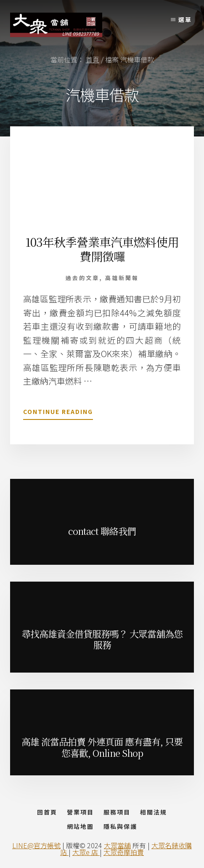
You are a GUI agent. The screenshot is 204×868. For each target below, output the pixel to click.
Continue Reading (58, 413)
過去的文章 (82, 278)
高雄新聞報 (122, 278)
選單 (185, 19)
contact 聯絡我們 (102, 531)
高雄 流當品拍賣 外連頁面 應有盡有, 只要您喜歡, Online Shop (102, 747)
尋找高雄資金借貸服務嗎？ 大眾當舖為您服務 (102, 639)
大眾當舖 (117, 845)
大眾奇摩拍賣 (124, 852)
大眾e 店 (86, 852)
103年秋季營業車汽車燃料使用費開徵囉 (102, 249)
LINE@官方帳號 (36, 845)
